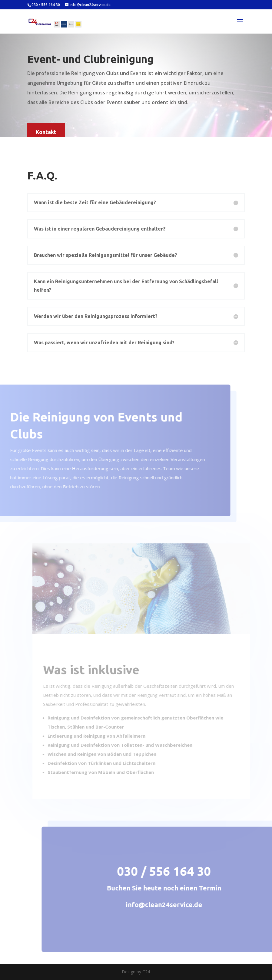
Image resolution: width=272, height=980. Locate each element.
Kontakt (46, 132)
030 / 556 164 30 (46, 5)
